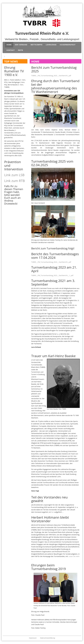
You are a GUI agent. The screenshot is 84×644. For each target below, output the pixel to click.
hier (52, 512)
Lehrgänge (51, 45)
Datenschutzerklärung (48, 638)
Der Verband (21, 45)
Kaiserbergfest (68, 45)
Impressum (33, 638)
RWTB (20, 50)
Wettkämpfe (37, 45)
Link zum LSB (14, 175)
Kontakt (11, 50)
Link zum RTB (15, 181)
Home (9, 45)
